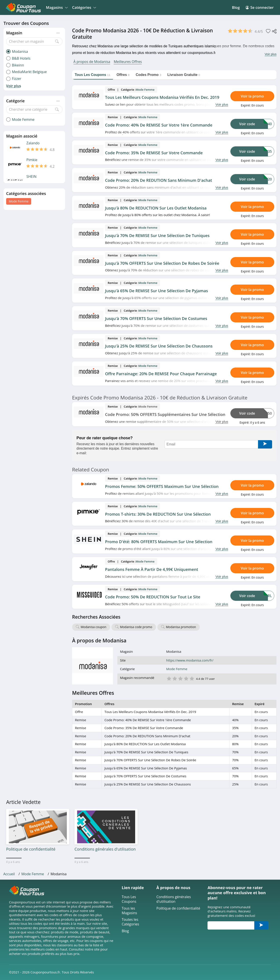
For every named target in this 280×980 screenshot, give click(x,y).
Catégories (83, 7)
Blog (236, 7)
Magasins (56, 7)
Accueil (9, 874)
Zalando (33, 143)
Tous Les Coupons (129, 899)
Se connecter (260, 7)
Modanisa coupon (94, 627)
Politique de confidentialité (178, 908)
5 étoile (192, 678)
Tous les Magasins (129, 911)
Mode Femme (19, 201)
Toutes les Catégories (130, 922)
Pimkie (32, 160)
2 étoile (175, 678)
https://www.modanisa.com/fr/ (190, 660)
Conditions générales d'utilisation (174, 899)
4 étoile (186, 678)
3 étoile (180, 678)
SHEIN (31, 177)
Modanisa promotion (181, 627)
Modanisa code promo (136, 627)
